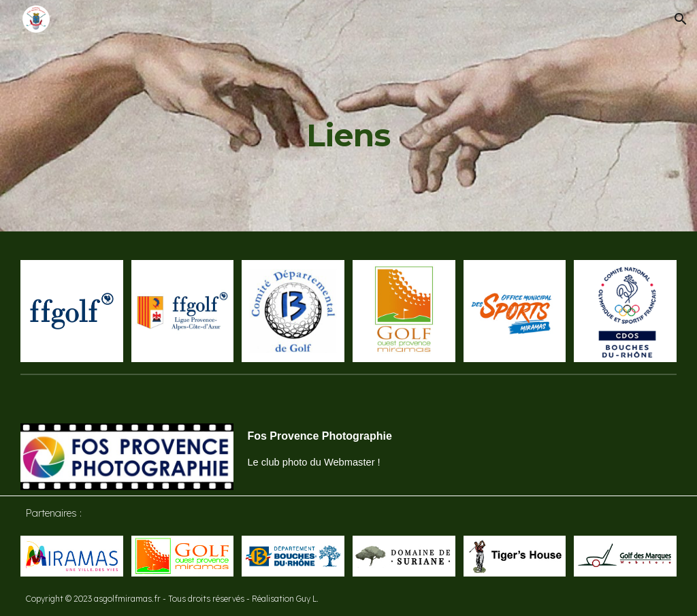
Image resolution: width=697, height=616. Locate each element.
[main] (348, 115)
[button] (681, 19)
